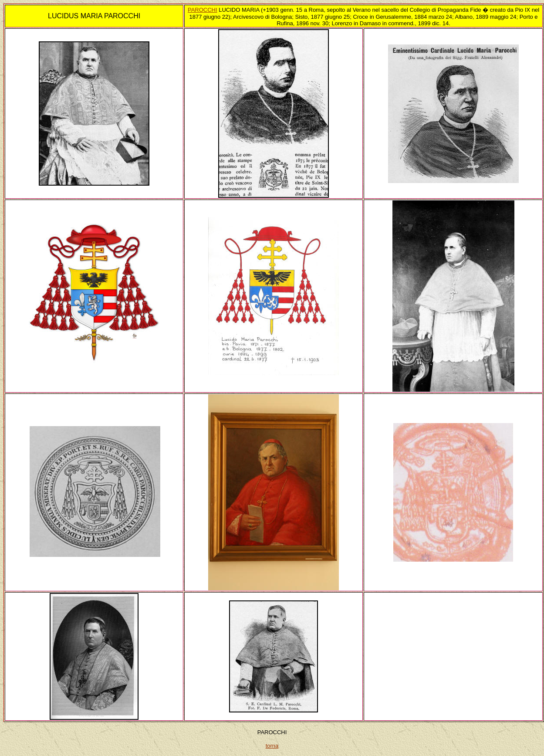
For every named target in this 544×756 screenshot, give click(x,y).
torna (272, 746)
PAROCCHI (203, 10)
